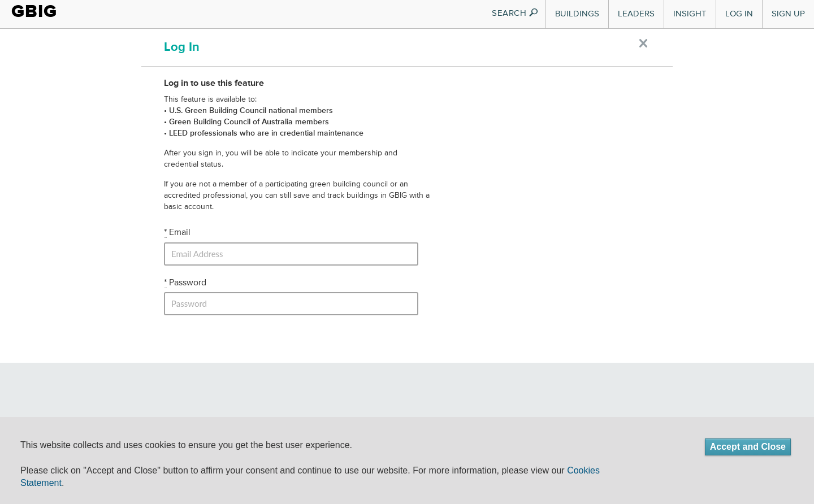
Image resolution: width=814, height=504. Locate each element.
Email (177, 233)
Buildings (577, 14)
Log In (739, 14)
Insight (690, 14)
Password (185, 283)
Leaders (636, 14)
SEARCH (515, 13)
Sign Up (788, 14)
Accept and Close (748, 447)
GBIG (34, 11)
